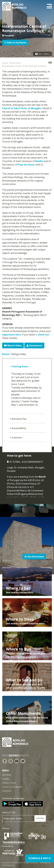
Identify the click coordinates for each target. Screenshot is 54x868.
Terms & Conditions (12, 787)
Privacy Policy (9, 783)
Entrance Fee (19, 419)
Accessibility (19, 428)
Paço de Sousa (26, 165)
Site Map (7, 775)
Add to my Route (15, 43)
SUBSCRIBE (40, 818)
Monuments (15, 63)
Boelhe (39, 161)
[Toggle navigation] (49, 6)
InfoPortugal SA (8, 865)
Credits (6, 779)
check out (43, 335)
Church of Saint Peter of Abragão (21, 108)
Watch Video (13, 345)
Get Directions (34, 557)
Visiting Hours (20, 366)
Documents (34, 345)
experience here (12, 335)
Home (5, 63)
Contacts (17, 438)
